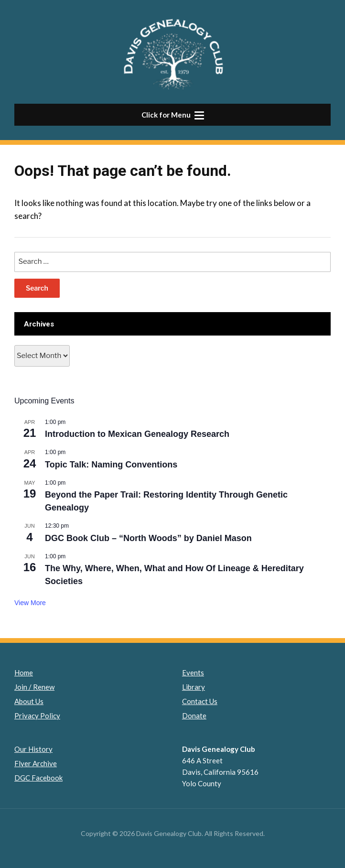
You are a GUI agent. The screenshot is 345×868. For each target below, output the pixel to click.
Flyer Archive (36, 763)
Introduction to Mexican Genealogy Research (137, 434)
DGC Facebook (38, 778)
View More (30, 603)
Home (24, 673)
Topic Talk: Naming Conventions (111, 465)
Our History (33, 749)
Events (193, 673)
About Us (29, 701)
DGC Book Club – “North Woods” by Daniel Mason (148, 538)
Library (194, 687)
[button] (172, 115)
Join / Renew (34, 687)
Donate (194, 716)
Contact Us (200, 701)
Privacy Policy (37, 716)
